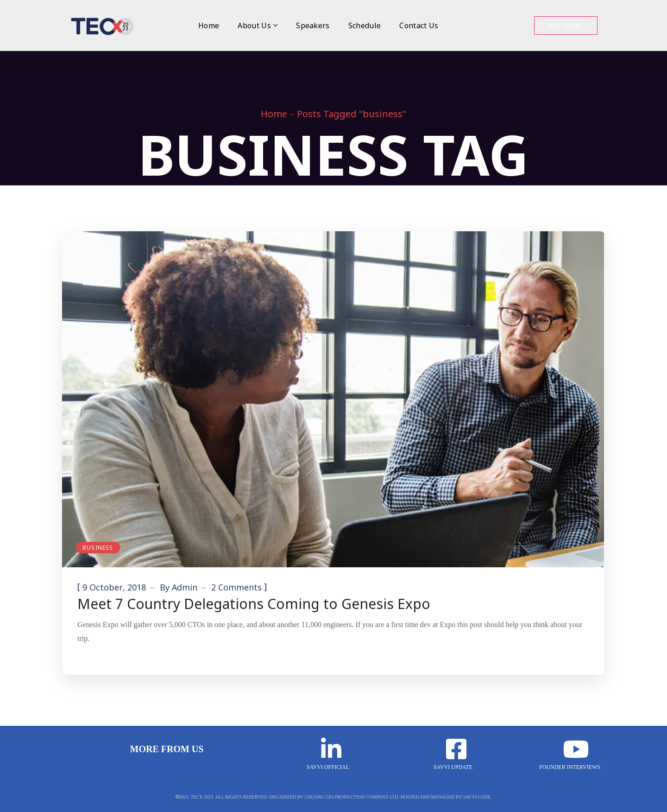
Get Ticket (566, 25)
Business (98, 548)
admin (185, 587)
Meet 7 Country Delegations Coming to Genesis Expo (254, 604)
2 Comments (236, 587)
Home (274, 114)
